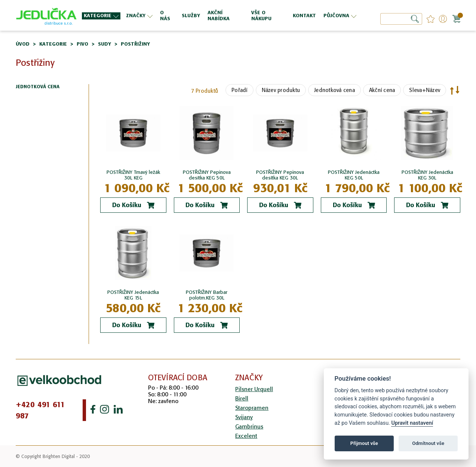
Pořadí (239, 90)
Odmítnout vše (428, 443)
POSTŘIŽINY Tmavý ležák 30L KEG (133, 175)
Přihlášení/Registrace (443, 19)
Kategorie (53, 44)
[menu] (220, 16)
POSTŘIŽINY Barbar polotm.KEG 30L (207, 295)
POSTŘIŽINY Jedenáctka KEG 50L (354, 175)
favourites (431, 19)
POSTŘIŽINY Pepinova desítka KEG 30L (280, 175)
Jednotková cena (334, 90)
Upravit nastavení (412, 423)
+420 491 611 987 (40, 410)
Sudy (105, 44)
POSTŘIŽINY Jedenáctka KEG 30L (427, 175)
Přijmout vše (364, 443)
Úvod (23, 44)
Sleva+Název (425, 90)
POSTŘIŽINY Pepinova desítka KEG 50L (207, 175)
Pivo (82, 44)
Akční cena (382, 90)
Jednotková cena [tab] (38, 87)
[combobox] (401, 19)
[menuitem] (101, 16)
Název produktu (281, 90)
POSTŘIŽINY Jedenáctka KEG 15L (133, 295)
